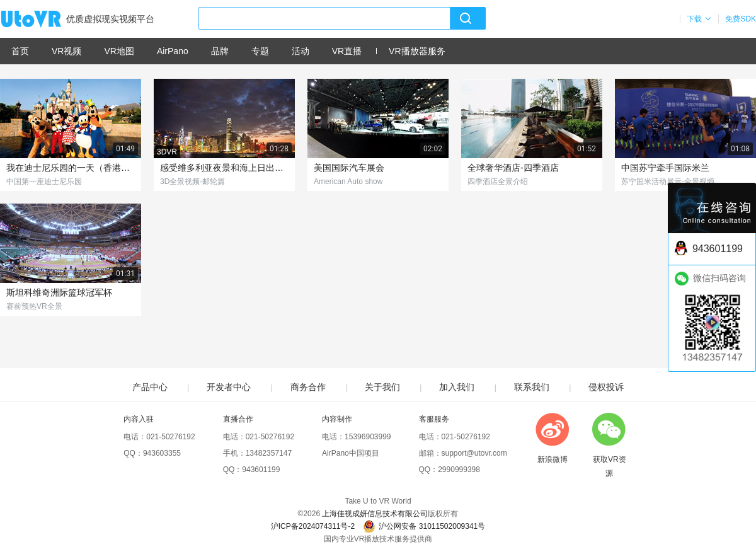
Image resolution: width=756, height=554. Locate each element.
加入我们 (457, 387)
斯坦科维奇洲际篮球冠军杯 (59, 292)
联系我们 (532, 387)
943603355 (162, 453)
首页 (20, 51)
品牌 (220, 51)
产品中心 (150, 387)
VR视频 (66, 51)
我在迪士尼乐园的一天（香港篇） (71, 168)
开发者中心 (229, 387)
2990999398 (459, 470)
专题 (260, 51)
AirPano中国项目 (351, 453)
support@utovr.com (474, 453)
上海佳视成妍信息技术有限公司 (375, 514)
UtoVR (45, 20)
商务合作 (308, 387)
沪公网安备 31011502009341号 (424, 526)
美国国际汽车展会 (349, 168)
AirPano (173, 51)
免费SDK (741, 19)
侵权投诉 (606, 387)
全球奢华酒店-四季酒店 (513, 168)
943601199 (261, 470)
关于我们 (382, 387)
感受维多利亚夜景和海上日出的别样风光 (224, 168)
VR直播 (347, 51)
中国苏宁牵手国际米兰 (665, 168)
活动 (301, 51)
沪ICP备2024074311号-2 (313, 526)
